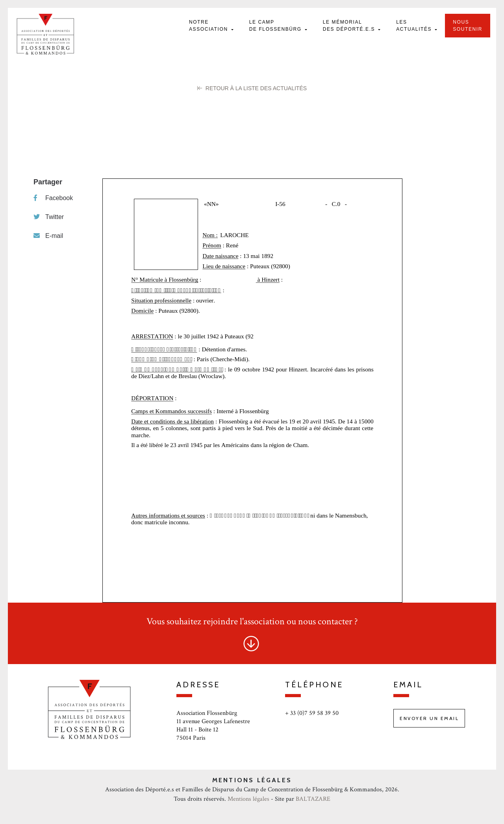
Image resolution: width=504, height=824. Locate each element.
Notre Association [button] (209, 26)
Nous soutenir (468, 26)
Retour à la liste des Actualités (252, 88)
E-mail (48, 236)
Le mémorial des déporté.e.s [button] (350, 26)
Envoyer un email (429, 718)
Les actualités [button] (415, 26)
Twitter (49, 217)
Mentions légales (248, 799)
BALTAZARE (313, 799)
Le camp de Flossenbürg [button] (276, 26)
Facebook (53, 198)
